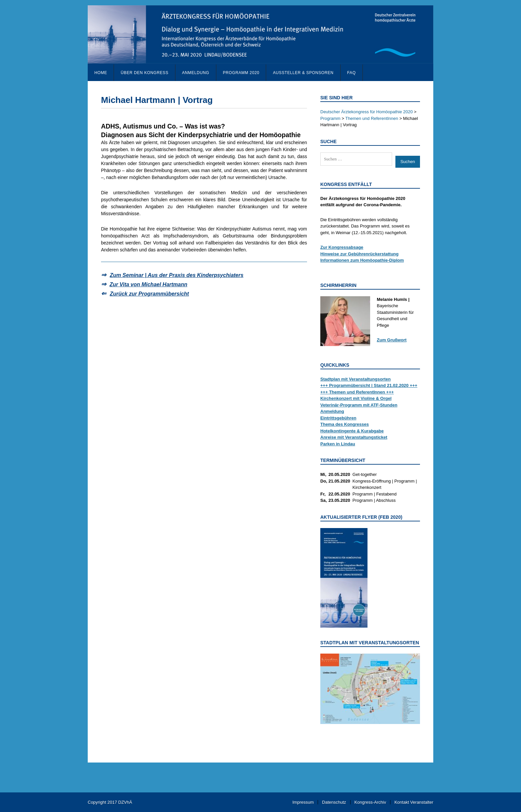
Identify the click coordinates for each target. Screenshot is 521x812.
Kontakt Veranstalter (414, 802)
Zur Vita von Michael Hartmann (149, 284)
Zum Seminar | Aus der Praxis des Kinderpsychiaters (176, 275)
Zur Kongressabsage (342, 247)
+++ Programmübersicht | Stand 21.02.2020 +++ (369, 385)
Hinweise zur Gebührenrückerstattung (360, 254)
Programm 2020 (241, 73)
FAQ (352, 73)
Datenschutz (334, 802)
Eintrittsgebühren (338, 418)
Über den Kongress (144, 73)
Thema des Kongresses (345, 424)
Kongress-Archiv (370, 802)
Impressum (303, 802)
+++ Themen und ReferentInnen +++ (357, 392)
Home (101, 73)
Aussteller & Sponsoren (303, 73)
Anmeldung (196, 73)
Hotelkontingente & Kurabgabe (352, 431)
